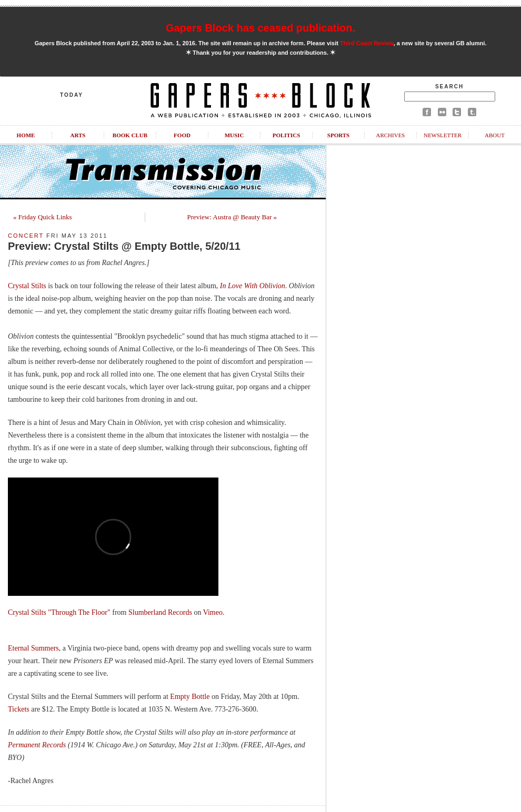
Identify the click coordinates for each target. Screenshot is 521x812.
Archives (390, 135)
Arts (78, 135)
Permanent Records (37, 745)
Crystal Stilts (27, 286)
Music (234, 135)
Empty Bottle (190, 697)
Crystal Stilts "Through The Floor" (59, 612)
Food (182, 135)
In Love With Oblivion (253, 286)
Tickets (19, 709)
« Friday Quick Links (43, 217)
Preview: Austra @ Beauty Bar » (232, 217)
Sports (338, 135)
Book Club (130, 135)
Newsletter (443, 135)
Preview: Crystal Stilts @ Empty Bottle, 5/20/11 (124, 246)
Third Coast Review (367, 43)
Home (26, 135)
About (495, 135)
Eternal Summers (33, 648)
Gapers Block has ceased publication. (260, 28)
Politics (287, 135)
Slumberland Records (160, 612)
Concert (26, 236)
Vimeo (213, 612)
